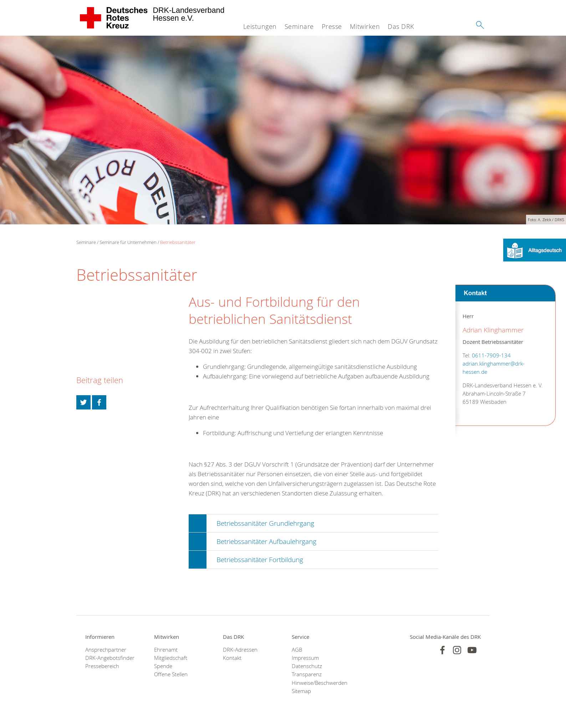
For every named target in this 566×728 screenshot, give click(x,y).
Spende (163, 666)
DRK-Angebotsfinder (110, 658)
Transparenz (307, 674)
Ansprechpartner (106, 650)
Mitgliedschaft (171, 658)
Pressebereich (102, 666)
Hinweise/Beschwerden (317, 683)
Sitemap (301, 691)
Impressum (305, 658)
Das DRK (401, 26)
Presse (332, 26)
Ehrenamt (166, 650)
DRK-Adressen (240, 650)
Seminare (299, 26)
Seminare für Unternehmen (128, 242)
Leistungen (260, 26)
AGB (297, 650)
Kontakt (232, 658)
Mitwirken (365, 26)
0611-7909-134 (491, 355)
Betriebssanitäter (178, 242)
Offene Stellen (171, 674)
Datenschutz (307, 666)
